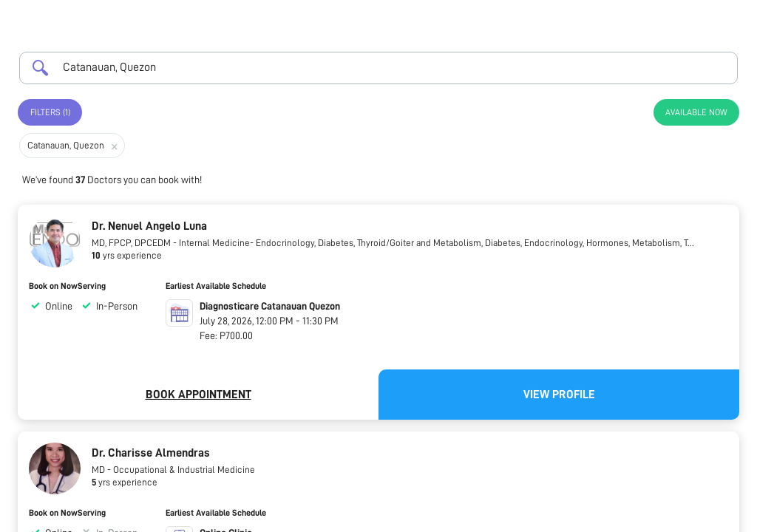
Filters (50, 112)
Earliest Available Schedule (216, 286)
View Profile (559, 395)
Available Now (696, 112)
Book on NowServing (67, 286)
